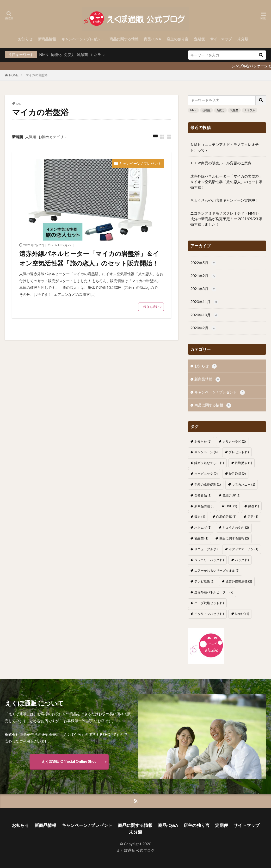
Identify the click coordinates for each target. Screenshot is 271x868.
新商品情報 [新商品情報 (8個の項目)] (204, 506)
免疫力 (69, 55)
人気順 (31, 137)
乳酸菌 (83, 55)
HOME (14, 75)
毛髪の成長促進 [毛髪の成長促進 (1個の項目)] (208, 484)
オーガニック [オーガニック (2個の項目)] (206, 474)
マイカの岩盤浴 (37, 75)
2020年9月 (203, 328)
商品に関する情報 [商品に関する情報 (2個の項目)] (234, 538)
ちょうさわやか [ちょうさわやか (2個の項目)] (236, 527)
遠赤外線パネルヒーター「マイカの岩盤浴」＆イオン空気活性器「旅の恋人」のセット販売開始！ (89, 258)
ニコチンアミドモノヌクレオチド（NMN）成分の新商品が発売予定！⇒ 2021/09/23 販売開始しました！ (226, 219)
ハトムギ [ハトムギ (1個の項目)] (203, 527)
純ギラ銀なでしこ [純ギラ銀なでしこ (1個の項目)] (209, 463)
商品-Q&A (153, 39)
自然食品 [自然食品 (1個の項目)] (203, 495)
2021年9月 (203, 276)
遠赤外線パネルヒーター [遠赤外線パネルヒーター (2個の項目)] (214, 592)
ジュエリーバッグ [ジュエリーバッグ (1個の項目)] (209, 560)
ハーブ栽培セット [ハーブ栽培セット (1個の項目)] (209, 603)
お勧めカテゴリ (51, 137)
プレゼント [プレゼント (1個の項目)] (239, 452)
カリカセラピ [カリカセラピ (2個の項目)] (234, 441)
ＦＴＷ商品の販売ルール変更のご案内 (221, 163)
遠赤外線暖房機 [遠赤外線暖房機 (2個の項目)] (239, 581)
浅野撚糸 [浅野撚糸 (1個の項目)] (243, 463)
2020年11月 (204, 302)
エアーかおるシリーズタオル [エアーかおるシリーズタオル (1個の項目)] (217, 570)
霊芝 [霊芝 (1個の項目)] (253, 517)
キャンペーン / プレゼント (83, 39)
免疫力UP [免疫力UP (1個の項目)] (231, 495)
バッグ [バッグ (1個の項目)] (242, 560)
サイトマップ (221, 39)
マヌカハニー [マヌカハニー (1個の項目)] (243, 484)
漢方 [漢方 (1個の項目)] (200, 517)
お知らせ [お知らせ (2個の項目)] (203, 441)
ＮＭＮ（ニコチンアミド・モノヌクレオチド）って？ (225, 147)
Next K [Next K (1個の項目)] (242, 614)
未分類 (243, 39)
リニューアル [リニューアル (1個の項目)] (206, 549)
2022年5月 (203, 263)
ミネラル (98, 55)
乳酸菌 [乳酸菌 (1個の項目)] (201, 538)
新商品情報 (47, 39)
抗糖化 (56, 55)
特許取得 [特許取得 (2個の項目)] (237, 474)
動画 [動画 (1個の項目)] (254, 506)
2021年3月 (203, 289)
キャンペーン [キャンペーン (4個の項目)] (206, 452)
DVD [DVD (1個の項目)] (231, 506)
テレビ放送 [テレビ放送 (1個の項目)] (204, 581)
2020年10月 (204, 315)
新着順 (17, 137)
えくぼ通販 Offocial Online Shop (69, 761)
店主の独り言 (178, 39)
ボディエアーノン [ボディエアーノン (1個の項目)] (243, 549)
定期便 (199, 39)
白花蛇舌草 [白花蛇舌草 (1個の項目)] (226, 517)
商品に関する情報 (124, 39)
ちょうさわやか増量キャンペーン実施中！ (225, 200)
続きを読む (151, 307)
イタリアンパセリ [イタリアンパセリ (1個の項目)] (209, 614)
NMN (44, 55)
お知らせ (25, 39)
